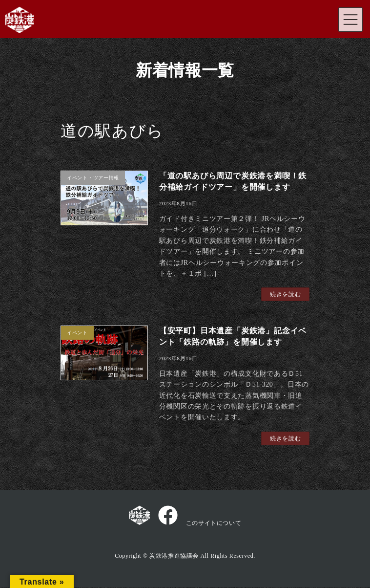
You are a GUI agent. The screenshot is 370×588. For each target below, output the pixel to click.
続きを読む (286, 294)
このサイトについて (214, 523)
